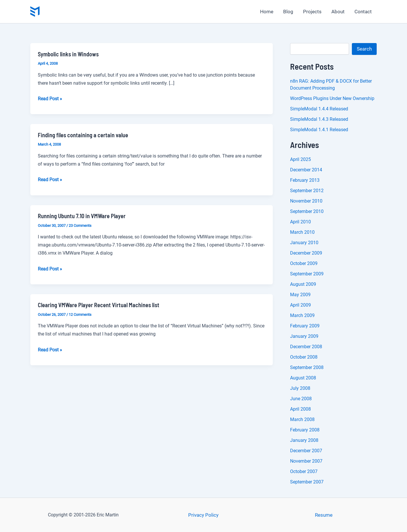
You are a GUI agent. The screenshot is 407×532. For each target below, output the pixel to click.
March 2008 (302, 419)
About (338, 12)
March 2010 (302, 232)
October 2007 (304, 471)
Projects (312, 12)
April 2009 (300, 305)
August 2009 (303, 284)
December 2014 (306, 170)
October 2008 (304, 357)
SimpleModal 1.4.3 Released (319, 119)
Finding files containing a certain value (83, 135)
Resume (324, 515)
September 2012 (307, 191)
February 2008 (305, 430)
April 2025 (300, 159)
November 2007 (306, 461)
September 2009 (307, 274)
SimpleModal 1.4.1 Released (319, 130)
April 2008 (300, 409)
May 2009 (300, 295)
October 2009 (304, 263)
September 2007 (307, 482)
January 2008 (304, 440)
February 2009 (305, 326)
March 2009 (302, 315)
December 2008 (306, 347)
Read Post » (50, 99)
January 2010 (304, 243)
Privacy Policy (203, 515)
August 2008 (303, 378)
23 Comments (80, 226)
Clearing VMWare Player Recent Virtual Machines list (99, 305)
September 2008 (307, 367)
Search (364, 49)
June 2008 (301, 399)
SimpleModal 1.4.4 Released (319, 109)
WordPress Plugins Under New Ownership (332, 98)
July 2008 (300, 388)
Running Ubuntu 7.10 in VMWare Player (82, 216)
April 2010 (300, 222)
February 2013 (305, 180)
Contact (363, 12)
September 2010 (307, 211)
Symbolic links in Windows (68, 54)
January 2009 (304, 336)
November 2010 (306, 201)
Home (267, 12)
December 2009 (306, 253)
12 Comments (80, 315)
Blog (288, 12)
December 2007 (306, 451)
